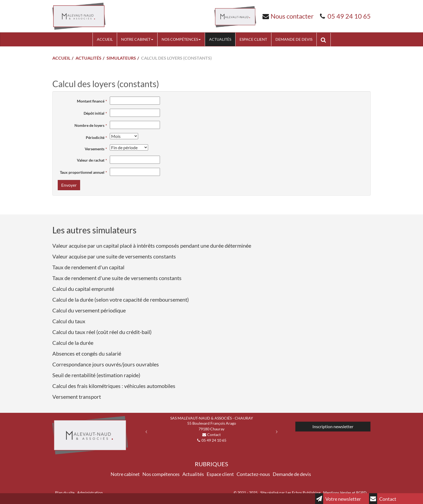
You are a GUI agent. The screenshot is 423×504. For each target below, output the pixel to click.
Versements (95, 149)
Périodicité (95, 137)
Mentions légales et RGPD (345, 493)
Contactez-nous (253, 474)
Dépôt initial (94, 113)
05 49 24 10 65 (349, 16)
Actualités (220, 39)
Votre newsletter (338, 499)
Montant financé (91, 101)
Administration (90, 493)
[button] (145, 429)
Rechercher (326, 39)
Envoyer (69, 185)
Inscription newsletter (333, 426)
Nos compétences (181, 39)
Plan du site (65, 493)
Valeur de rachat (91, 160)
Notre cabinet (137, 39)
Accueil (105, 39)
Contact (383, 499)
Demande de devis (294, 39)
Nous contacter (292, 16)
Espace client (253, 39)
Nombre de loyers (89, 125)
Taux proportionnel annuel (82, 172)
